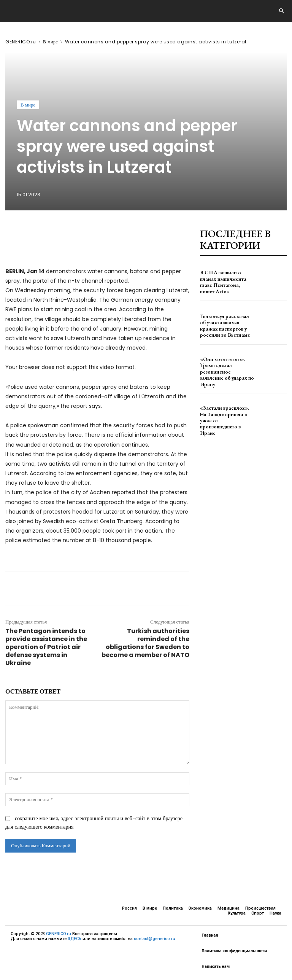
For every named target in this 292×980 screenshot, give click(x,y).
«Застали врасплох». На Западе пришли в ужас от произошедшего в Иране (225, 413)
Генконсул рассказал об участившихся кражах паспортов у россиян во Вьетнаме (224, 325)
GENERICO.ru (21, 42)
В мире (50, 42)
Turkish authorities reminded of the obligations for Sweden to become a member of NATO (145, 643)
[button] (281, 11)
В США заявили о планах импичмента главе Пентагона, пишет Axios (225, 282)
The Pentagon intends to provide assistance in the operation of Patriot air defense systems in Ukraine (46, 647)
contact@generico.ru (155, 939)
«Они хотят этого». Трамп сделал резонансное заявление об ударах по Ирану (226, 369)
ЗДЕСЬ (75, 939)
